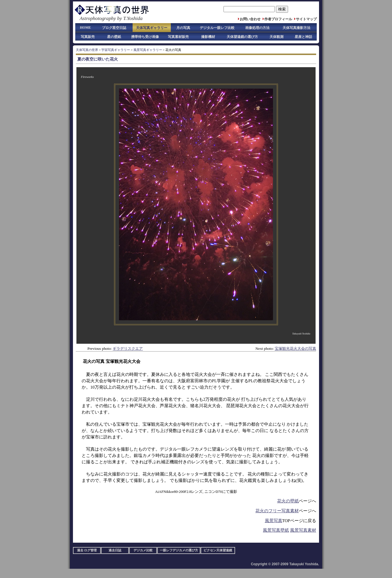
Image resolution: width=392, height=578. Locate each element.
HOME (85, 28)
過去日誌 (115, 550)
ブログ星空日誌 (114, 28)
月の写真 (183, 28)
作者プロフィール (278, 19)
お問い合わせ (250, 19)
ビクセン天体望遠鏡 (218, 550)
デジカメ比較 (143, 550)
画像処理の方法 (257, 28)
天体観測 (276, 37)
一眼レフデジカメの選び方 (179, 550)
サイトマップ (306, 19)
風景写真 (274, 521)
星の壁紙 (114, 37)
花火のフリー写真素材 (277, 511)
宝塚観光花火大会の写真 (295, 349)
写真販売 (88, 37)
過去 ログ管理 (87, 550)
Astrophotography (98, 18)
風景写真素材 (303, 530)
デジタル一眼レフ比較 (217, 28)
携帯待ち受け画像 (145, 37)
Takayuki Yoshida (301, 334)
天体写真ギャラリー (152, 28)
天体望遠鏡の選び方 (242, 37)
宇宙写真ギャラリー (116, 50)
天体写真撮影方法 (296, 28)
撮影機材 (208, 37)
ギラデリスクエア (128, 349)
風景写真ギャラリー (148, 50)
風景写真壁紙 (276, 530)
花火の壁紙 (288, 501)
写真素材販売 (178, 37)
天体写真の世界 (87, 50)
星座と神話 (303, 37)
